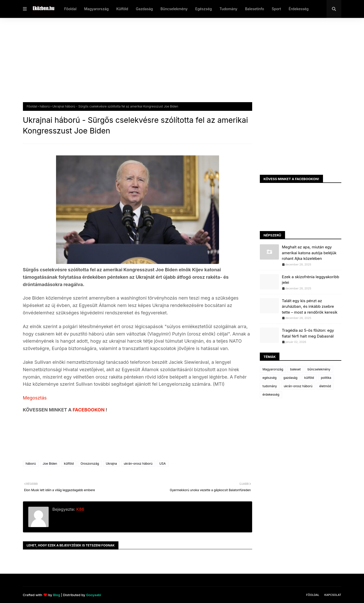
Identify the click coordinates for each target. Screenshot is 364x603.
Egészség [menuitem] (203, 9)
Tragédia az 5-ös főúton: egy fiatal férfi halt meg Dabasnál (308, 333)
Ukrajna (112, 464)
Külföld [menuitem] (122, 9)
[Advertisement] (176, 64)
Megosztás (35, 398)
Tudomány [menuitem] (228, 9)
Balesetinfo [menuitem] (255, 9)
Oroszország (90, 464)
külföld (69, 464)
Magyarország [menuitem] (96, 9)
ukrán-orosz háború (138, 464)
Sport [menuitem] (277, 9)
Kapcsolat (333, 595)
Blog (57, 595)
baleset (295, 369)
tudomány (270, 386)
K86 (80, 509)
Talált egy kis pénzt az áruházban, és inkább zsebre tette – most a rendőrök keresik (310, 306)
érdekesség (271, 394)
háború (45, 106)
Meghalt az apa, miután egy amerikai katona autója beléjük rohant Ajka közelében (309, 253)
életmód (325, 386)
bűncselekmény (319, 369)
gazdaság (291, 378)
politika (326, 378)
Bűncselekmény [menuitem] (174, 9)
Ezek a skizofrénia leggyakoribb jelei (311, 280)
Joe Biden (50, 464)
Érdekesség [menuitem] (299, 9)
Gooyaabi (94, 595)
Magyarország (273, 369)
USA (163, 464)
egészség (270, 378)
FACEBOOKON (89, 410)
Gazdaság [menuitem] (144, 9)
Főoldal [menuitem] (70, 9)
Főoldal (32, 106)
